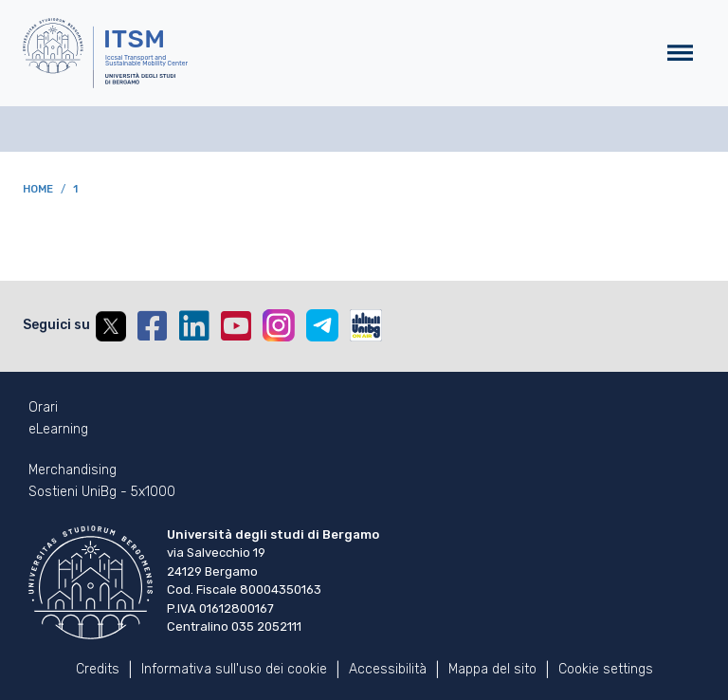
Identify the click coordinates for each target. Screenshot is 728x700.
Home (38, 189)
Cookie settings (606, 669)
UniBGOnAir (366, 325)
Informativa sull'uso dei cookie (234, 669)
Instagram (279, 325)
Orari (43, 408)
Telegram (322, 325)
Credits (98, 669)
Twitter (111, 326)
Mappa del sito (492, 669)
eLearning (58, 430)
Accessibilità (388, 669)
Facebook (153, 326)
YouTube (236, 326)
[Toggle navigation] (680, 54)
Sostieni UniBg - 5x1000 (102, 492)
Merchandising (73, 470)
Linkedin (194, 326)
